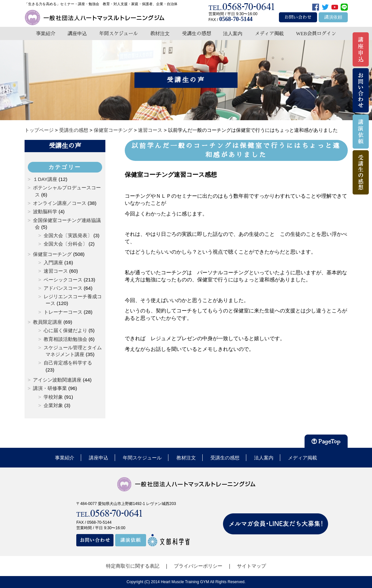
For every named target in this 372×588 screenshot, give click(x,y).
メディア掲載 (269, 33)
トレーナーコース (63, 312)
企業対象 (53, 405)
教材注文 (160, 33)
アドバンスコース (63, 288)
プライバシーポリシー (198, 566)
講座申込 (77, 33)
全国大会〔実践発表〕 (68, 235)
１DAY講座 (45, 179)
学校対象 (53, 397)
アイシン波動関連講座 (57, 380)
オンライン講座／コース (60, 203)
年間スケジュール (119, 33)
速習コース (56, 271)
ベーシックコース (63, 280)
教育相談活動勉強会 (65, 339)
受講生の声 (65, 146)
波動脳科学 (45, 211)
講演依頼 (333, 17)
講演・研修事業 (50, 388)
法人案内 (233, 33)
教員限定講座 (48, 322)
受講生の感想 (197, 33)
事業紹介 (46, 33)
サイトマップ (251, 566)
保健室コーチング (52, 254)
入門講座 (53, 262)
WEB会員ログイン (316, 33)
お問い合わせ (298, 17)
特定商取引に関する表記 (133, 566)
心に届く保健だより (65, 330)
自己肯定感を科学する (68, 363)
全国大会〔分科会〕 (65, 244)
